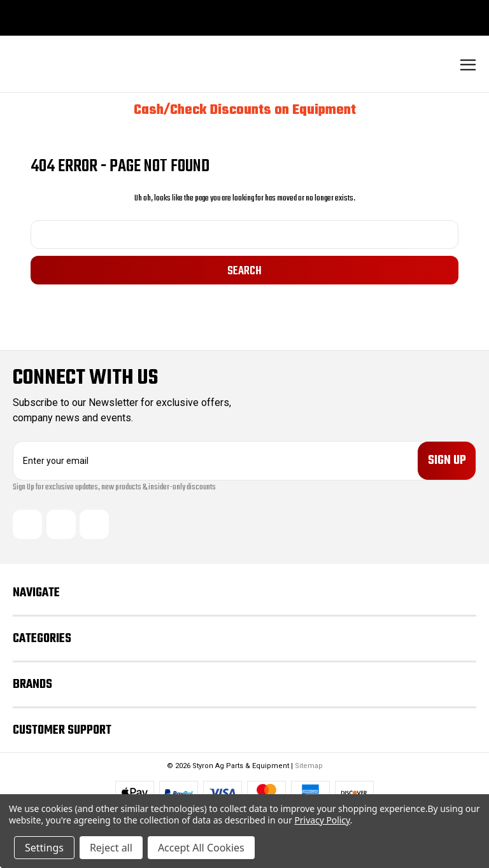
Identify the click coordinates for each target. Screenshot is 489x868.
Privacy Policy (322, 820)
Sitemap (309, 766)
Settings (44, 848)
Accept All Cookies (201, 848)
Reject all (111, 848)
